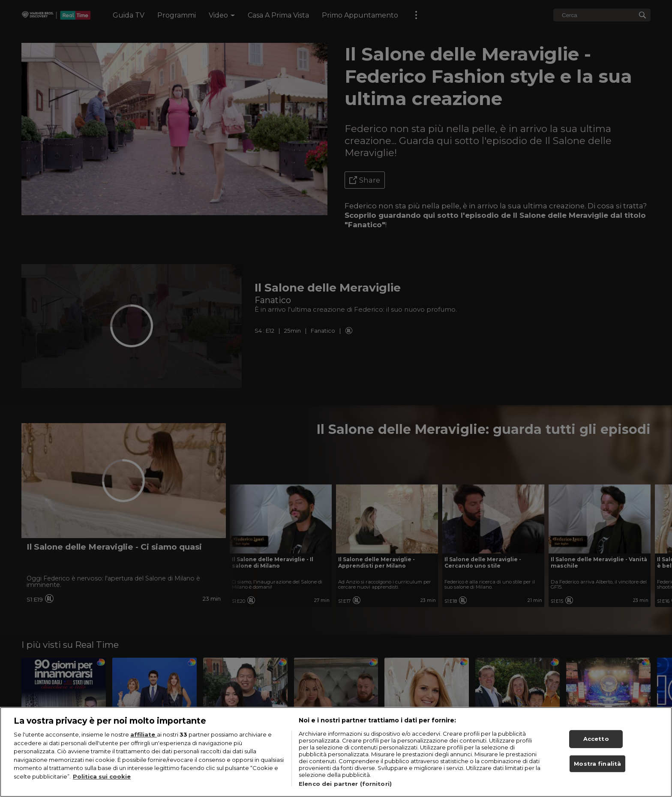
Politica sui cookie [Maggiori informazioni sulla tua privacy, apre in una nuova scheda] (102, 781)
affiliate (144, 740)
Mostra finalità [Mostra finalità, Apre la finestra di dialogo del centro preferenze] (597, 768)
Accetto (596, 744)
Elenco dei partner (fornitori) (345, 789)
